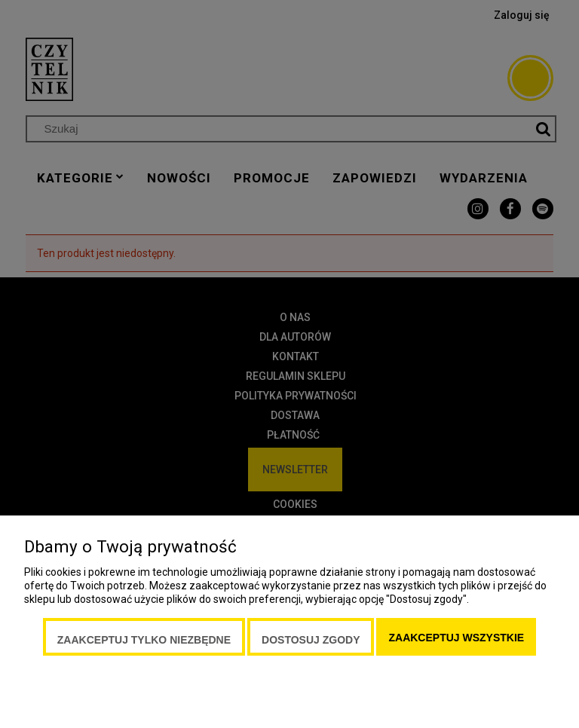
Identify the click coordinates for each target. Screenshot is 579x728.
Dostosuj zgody (311, 640)
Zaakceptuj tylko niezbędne (144, 640)
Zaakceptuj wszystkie (456, 638)
